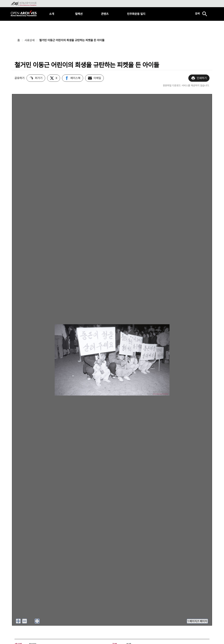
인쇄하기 (199, 78)
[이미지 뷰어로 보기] (37, 621)
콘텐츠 (105, 14)
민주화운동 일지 (136, 14)
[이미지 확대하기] (18, 621)
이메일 (94, 78)
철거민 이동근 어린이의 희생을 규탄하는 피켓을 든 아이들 (72, 40)
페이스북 (73, 78)
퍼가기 (36, 78)
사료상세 (30, 40)
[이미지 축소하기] (25, 621)
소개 (52, 14)
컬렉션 (79, 14)
